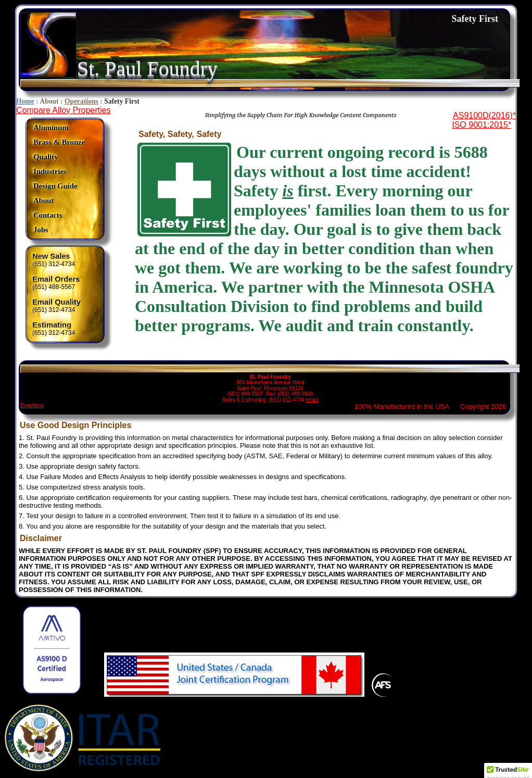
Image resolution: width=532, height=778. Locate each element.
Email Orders (56, 279)
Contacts (48, 215)
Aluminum (51, 128)
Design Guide (55, 186)
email (312, 400)
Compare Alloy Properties (63, 110)
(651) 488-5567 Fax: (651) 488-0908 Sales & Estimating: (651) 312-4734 (270, 384)
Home (25, 101)
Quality (46, 157)
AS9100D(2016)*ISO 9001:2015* (484, 120)
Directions (32, 405)
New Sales (51, 256)
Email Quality (56, 302)
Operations (81, 101)
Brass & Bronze (59, 142)
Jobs (41, 230)
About (49, 101)
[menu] (59, 179)
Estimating (52, 325)
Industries (50, 171)
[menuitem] (59, 128)
